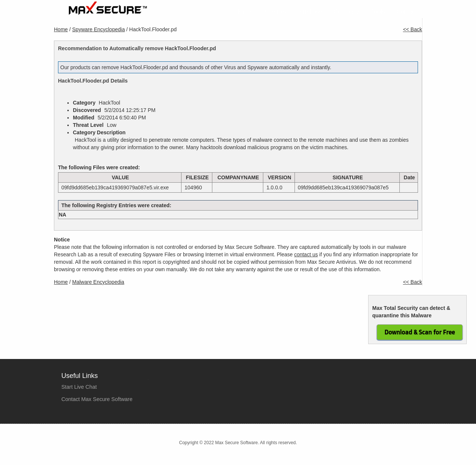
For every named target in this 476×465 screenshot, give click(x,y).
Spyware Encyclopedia (99, 29)
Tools (378, 12)
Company (347, 12)
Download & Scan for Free (420, 332)
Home (243, 12)
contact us (306, 254)
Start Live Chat (79, 387)
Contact (407, 12)
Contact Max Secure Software (97, 399)
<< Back (413, 29)
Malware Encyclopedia (98, 282)
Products (274, 12)
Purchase (310, 12)
